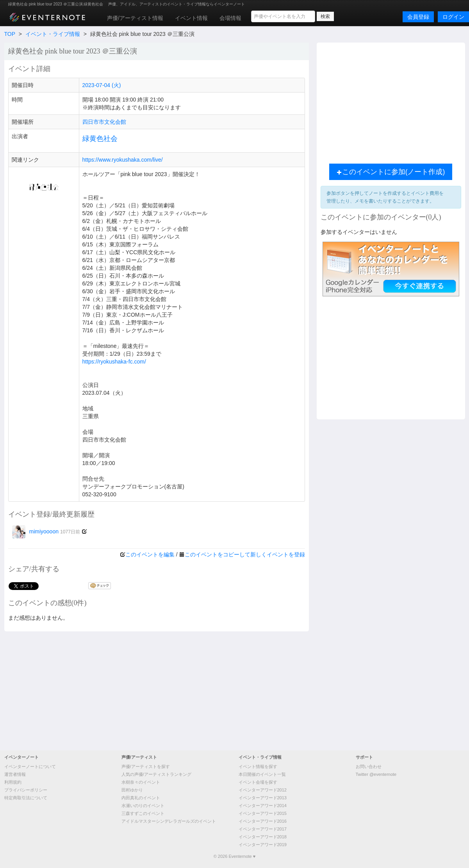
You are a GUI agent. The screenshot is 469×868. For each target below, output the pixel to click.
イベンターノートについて (30, 766)
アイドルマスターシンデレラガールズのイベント (169, 821)
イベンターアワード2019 (263, 845)
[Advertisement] (234, 690)
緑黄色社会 (100, 139)
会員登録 (418, 17)
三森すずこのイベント (143, 813)
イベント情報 (191, 18)
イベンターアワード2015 (263, 813)
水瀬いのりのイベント (143, 806)
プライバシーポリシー (26, 790)
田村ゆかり (132, 790)
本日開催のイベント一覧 (262, 774)
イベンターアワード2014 (263, 806)
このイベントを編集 (150, 554)
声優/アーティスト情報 (135, 18)
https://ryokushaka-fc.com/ (114, 362)
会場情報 (230, 18)
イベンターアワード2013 (263, 798)
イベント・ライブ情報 (53, 34)
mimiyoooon (46, 531)
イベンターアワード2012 (263, 790)
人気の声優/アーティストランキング (156, 774)
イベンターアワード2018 (263, 837)
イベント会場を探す (258, 782)
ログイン (453, 17)
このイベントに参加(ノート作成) (391, 172)
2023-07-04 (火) (102, 85)
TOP (10, 34)
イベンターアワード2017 (263, 829)
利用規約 (13, 782)
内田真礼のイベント (141, 798)
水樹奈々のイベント (141, 782)
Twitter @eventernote (376, 774)
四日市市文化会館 (104, 122)
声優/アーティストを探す (146, 766)
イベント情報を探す (258, 766)
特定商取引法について (26, 798)
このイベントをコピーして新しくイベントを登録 (245, 554)
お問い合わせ (369, 766)
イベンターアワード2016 (263, 821)
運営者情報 (15, 774)
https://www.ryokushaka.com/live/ (123, 160)
